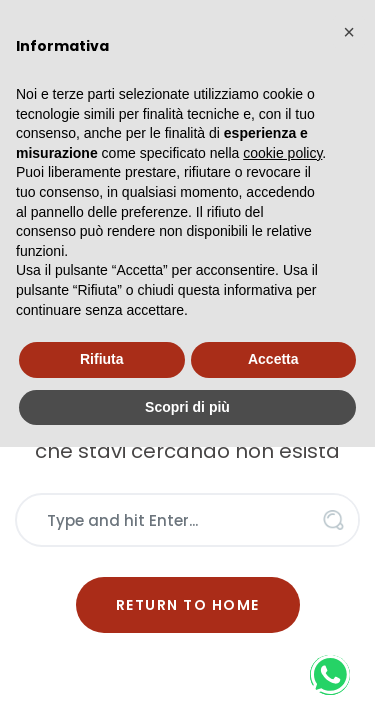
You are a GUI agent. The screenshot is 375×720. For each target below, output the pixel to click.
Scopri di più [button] (187, 407)
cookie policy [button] (282, 153)
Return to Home (188, 605)
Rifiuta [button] (102, 359)
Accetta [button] (273, 359)
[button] (349, 32)
